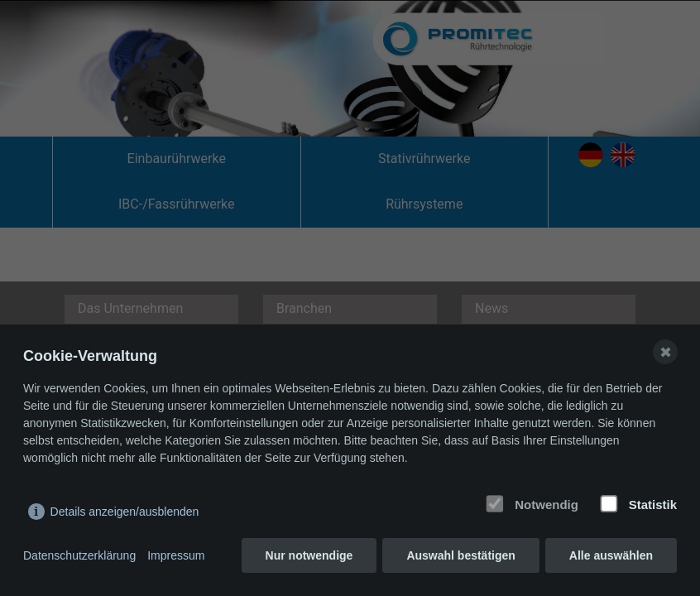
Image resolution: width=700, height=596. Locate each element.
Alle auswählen (611, 555)
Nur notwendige (309, 555)
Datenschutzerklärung (79, 555)
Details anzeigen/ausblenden (125, 512)
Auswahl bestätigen (460, 555)
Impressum (176, 555)
